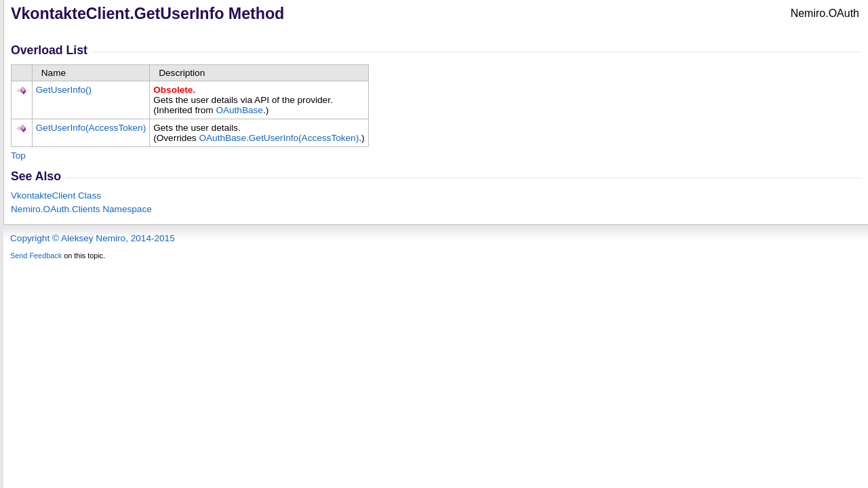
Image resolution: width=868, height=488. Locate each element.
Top (18, 156)
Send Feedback (36, 256)
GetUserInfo (64, 90)
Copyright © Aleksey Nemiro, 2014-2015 (93, 238)
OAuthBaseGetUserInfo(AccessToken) (279, 138)
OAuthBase (239, 110)
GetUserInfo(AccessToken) (91, 128)
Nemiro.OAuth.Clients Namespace (81, 209)
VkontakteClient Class (56, 196)
